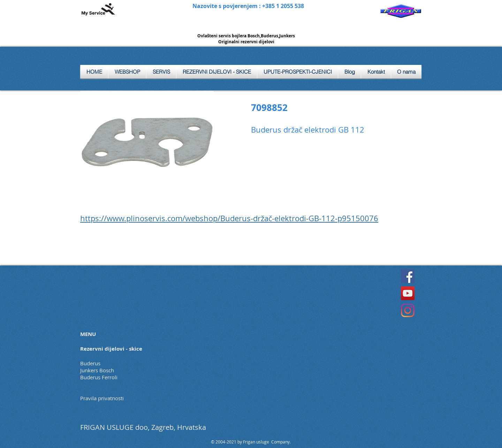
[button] (161, 72)
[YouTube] (408, 293)
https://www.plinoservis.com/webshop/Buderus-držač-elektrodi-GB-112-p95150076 (229, 218)
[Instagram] (408, 310)
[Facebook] (408, 276)
